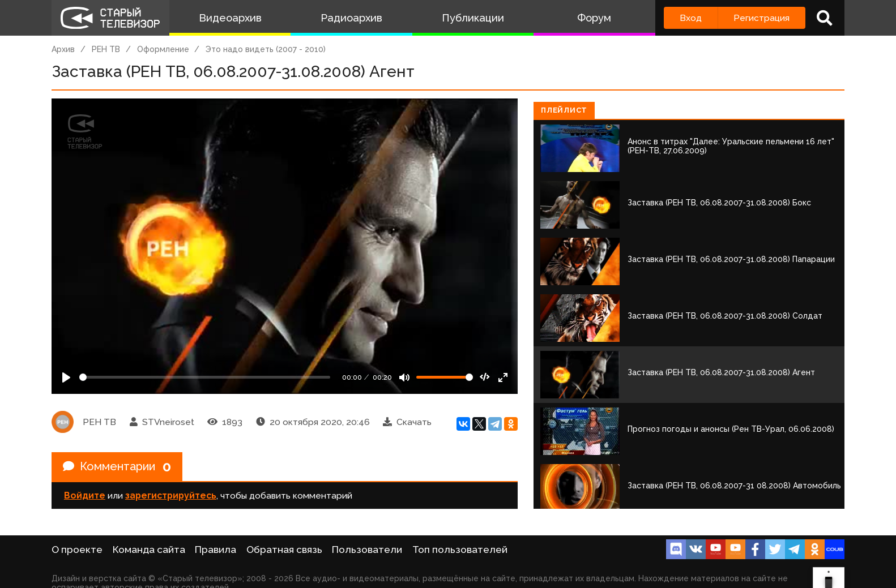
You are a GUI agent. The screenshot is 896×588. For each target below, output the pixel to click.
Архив (63, 49)
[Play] (66, 377)
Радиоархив (351, 18)
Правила (216, 550)
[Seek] (205, 377)
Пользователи (367, 550)
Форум (594, 18)
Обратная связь (284, 550)
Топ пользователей (460, 550)
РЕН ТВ (106, 49)
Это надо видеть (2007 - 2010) (266, 49)
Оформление (163, 49)
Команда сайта (149, 550)
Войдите (85, 495)
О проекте (77, 550)
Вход (691, 18)
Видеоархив (230, 18)
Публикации (473, 18)
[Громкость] (445, 377)
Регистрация (761, 18)
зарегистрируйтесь (171, 495)
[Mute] (404, 377)
